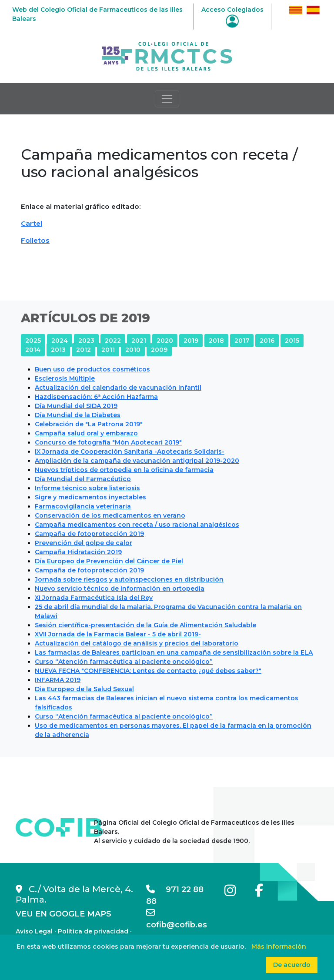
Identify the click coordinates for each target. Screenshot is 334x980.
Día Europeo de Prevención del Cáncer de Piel (109, 561)
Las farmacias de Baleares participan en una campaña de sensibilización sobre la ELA (174, 652)
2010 (133, 350)
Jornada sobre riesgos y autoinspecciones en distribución (129, 579)
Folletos (35, 240)
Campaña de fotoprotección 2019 (89, 534)
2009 (159, 350)
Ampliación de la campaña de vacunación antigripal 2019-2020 (137, 461)
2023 (86, 341)
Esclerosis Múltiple (65, 378)
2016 (267, 341)
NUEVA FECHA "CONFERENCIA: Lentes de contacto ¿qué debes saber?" (148, 671)
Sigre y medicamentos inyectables (90, 497)
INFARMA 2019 (58, 680)
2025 (33, 341)
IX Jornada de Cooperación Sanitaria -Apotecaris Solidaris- (130, 452)
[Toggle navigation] (167, 99)
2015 (292, 341)
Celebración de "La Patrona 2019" (89, 424)
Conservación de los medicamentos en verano (110, 515)
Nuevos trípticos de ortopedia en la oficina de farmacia (124, 470)
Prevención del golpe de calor (83, 543)
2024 (60, 341)
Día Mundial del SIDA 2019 (76, 406)
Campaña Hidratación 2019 (78, 552)
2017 (242, 341)
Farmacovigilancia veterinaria (83, 506)
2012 (83, 350)
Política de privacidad (93, 931)
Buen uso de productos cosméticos (92, 369)
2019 (191, 341)
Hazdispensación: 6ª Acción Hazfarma (96, 397)
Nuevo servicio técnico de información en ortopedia (120, 589)
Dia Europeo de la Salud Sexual (84, 689)
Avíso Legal (34, 931)
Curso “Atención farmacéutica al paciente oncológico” (124, 662)
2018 (216, 341)
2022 (113, 341)
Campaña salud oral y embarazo (86, 433)
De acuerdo (292, 965)
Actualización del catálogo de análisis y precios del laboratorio (137, 643)
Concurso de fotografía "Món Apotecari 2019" (108, 442)
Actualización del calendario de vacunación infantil (118, 388)
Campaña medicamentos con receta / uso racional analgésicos (137, 525)
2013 (58, 350)
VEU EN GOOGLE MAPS (63, 914)
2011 (108, 350)
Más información (279, 947)
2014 (33, 350)
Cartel (32, 223)
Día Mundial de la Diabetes (78, 415)
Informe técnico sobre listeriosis (87, 488)
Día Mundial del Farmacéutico (83, 479)
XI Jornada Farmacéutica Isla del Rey (94, 598)
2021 (139, 341)
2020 (165, 341)
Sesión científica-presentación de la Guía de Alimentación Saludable (145, 625)
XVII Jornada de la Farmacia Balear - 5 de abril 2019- (118, 634)
